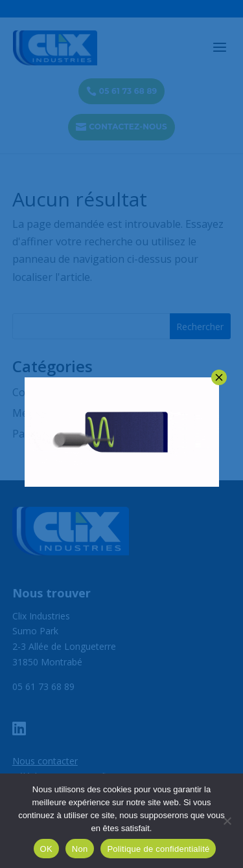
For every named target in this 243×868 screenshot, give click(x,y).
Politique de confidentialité (158, 849)
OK (46, 849)
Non (80, 849)
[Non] (227, 821)
